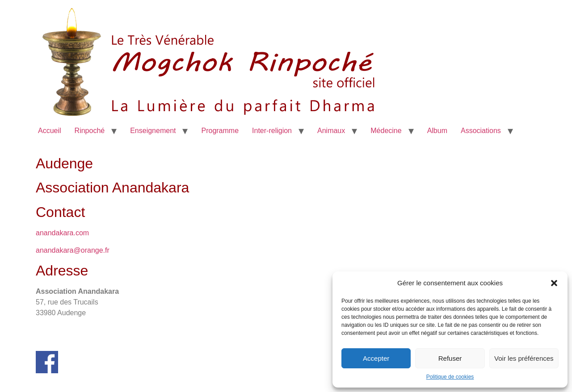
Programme (220, 131)
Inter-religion (272, 131)
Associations (481, 131)
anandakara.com (62, 233)
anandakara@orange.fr (73, 250)
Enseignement (153, 131)
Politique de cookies (450, 377)
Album (437, 131)
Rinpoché (90, 131)
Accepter (376, 358)
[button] (554, 283)
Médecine (386, 131)
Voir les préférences (524, 358)
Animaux (331, 131)
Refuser (450, 358)
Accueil (50, 131)
